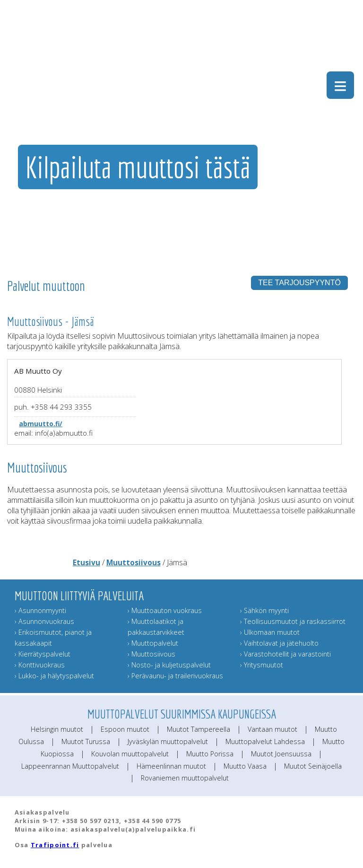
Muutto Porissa (210, 754)
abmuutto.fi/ (41, 424)
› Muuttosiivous (151, 654)
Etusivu (86, 562)
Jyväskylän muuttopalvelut (168, 741)
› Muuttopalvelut (153, 643)
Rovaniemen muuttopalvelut (185, 778)
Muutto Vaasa (245, 766)
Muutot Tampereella (199, 729)
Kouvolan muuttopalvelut (130, 754)
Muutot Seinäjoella (313, 766)
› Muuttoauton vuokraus (165, 610)
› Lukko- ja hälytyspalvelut (54, 676)
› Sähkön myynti (264, 610)
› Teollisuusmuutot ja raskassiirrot (293, 621)
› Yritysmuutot (262, 665)
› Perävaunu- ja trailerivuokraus (175, 676)
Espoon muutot (125, 729)
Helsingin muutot (57, 729)
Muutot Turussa (86, 741)
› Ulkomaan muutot (270, 632)
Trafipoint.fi (55, 845)
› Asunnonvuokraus (44, 621)
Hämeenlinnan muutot (171, 766)
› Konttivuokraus (40, 665)
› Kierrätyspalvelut (43, 654)
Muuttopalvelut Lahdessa (265, 741)
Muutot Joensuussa (281, 754)
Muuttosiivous (134, 562)
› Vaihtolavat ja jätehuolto (279, 643)
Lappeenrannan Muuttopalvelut (70, 766)
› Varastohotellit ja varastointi (285, 654)
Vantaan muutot (272, 729)
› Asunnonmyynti (40, 610)
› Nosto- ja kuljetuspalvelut (169, 665)
